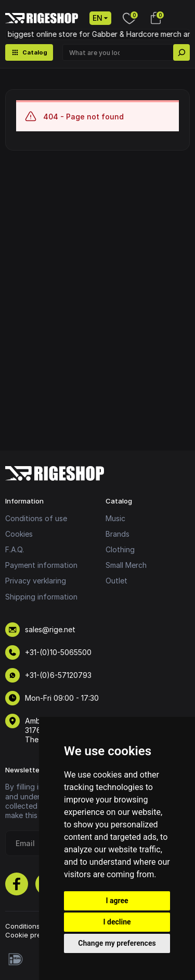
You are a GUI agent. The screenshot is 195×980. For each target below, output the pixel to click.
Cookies (19, 534)
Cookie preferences (38, 935)
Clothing (120, 549)
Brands (118, 534)
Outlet (116, 581)
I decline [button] (117, 922)
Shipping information (41, 597)
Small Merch (126, 565)
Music (115, 518)
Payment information (41, 565)
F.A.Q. (15, 549)
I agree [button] (117, 901)
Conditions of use (36, 518)
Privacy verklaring (36, 581)
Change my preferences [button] (117, 943)
